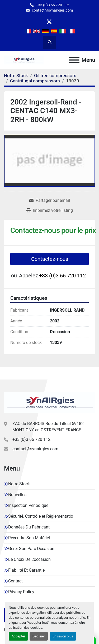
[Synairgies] (49, 402)
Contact (15, 581)
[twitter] (49, 22)
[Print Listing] (50, 211)
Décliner (39, 636)
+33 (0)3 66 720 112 (53, 5)
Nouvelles (17, 495)
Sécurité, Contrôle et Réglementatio (41, 516)
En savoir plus (63, 636)
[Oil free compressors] (55, 76)
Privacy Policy (21, 592)
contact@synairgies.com (52, 10)
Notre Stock (19, 484)
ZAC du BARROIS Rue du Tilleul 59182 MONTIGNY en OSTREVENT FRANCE (48, 427)
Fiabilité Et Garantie (26, 570)
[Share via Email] (50, 201)
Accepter (18, 636)
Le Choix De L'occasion (29, 559)
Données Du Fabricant (29, 527)
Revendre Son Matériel (29, 538)
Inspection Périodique (28, 505)
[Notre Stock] (16, 76)
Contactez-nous (50, 259)
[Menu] (74, 60)
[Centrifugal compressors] (35, 81)
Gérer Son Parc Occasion (31, 549)
